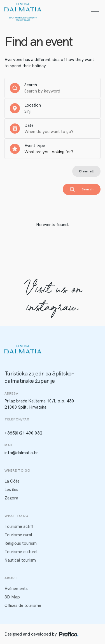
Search (31, 85)
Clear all (86, 171)
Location (33, 105)
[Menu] (95, 12)
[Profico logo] (69, 634)
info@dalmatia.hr (21, 453)
